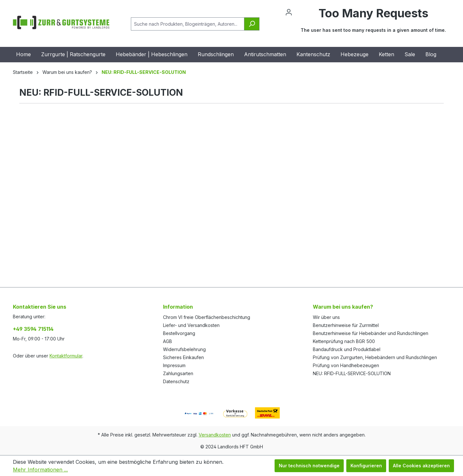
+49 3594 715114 (33, 329)
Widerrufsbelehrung (184, 349)
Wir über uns (326, 317)
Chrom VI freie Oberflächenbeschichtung (207, 317)
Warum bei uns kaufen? (343, 307)
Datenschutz (176, 381)
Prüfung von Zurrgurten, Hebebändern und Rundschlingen (375, 357)
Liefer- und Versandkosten (191, 325)
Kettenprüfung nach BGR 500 (344, 341)
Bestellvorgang (179, 333)
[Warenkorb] (373, 24)
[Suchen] (252, 24)
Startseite (23, 72)
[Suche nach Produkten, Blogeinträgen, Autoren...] (188, 24)
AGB (168, 341)
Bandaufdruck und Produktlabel (347, 349)
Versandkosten (215, 435)
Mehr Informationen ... (40, 470)
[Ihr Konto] (289, 12)
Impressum (174, 365)
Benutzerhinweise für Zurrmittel (346, 325)
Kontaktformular (66, 356)
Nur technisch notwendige (309, 466)
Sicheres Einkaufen (183, 357)
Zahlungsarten (178, 373)
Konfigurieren (366, 466)
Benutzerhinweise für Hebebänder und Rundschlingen (371, 333)
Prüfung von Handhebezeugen (346, 365)
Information (178, 307)
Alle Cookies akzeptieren (421, 466)
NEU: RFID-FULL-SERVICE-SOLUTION (352, 373)
